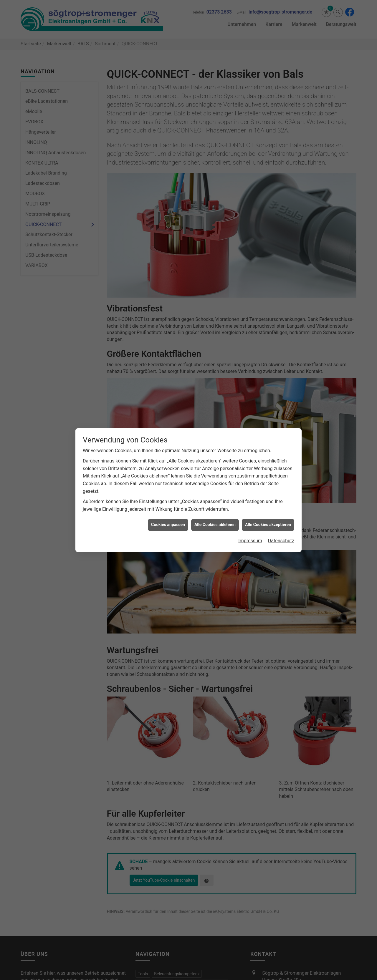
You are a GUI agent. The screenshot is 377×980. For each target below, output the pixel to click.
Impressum (250, 480)
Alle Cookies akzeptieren (268, 464)
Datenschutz (281, 480)
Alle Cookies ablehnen (215, 464)
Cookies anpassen (168, 464)
